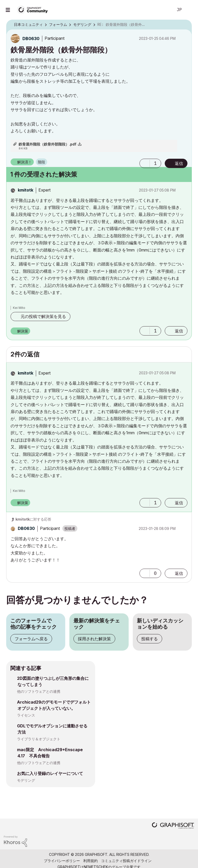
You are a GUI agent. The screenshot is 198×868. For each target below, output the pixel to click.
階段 (42, 162)
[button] (145, 163)
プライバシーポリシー (62, 861)
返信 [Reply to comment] (179, 331)
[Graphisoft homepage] (173, 826)
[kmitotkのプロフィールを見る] (26, 190)
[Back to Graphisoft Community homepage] (34, 9)
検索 (164, 10)
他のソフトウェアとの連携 (39, 691)
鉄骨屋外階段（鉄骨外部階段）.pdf (47, 144)
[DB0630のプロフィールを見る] (31, 39)
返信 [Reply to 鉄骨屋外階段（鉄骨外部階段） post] (179, 163)
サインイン (190, 10)
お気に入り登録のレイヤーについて (50, 773)
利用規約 (90, 861)
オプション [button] (185, 25)
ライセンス (26, 715)
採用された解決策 (94, 639)
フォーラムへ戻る (31, 639)
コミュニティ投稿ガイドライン (126, 861)
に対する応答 (33, 519)
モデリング (26, 780)
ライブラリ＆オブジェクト (39, 739)
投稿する (150, 639)
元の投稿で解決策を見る (43, 316)
